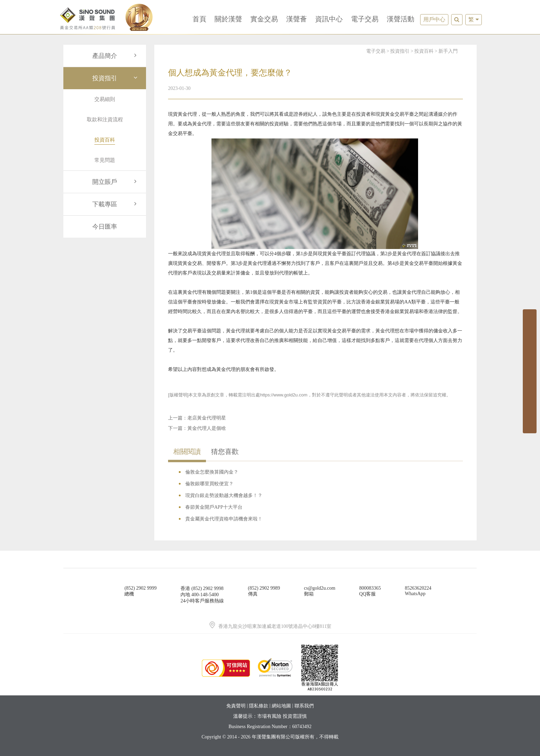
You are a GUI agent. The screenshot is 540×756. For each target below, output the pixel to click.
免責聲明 (236, 706)
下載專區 (116, 204)
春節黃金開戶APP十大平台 (214, 507)
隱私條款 (259, 706)
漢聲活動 (401, 19)
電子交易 (365, 19)
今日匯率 (105, 227)
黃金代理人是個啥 (207, 428)
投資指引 (116, 78)
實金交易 (264, 19)
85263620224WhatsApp (418, 591)
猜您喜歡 (225, 452)
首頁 (199, 19)
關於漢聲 (228, 19)
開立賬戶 (116, 182)
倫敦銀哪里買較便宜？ (209, 484)
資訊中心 (329, 19)
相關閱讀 (187, 452)
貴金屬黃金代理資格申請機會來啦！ (224, 519)
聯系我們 (304, 706)
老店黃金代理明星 (207, 418)
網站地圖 (281, 706)
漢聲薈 (297, 19)
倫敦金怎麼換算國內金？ (212, 472)
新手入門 (448, 51)
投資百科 (424, 51)
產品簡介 (116, 56)
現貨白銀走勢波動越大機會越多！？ (224, 495)
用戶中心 (434, 19)
